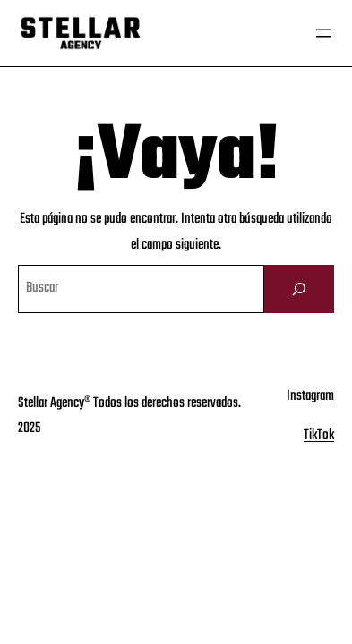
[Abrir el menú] (323, 33)
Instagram (310, 396)
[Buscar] (299, 289)
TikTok (319, 436)
